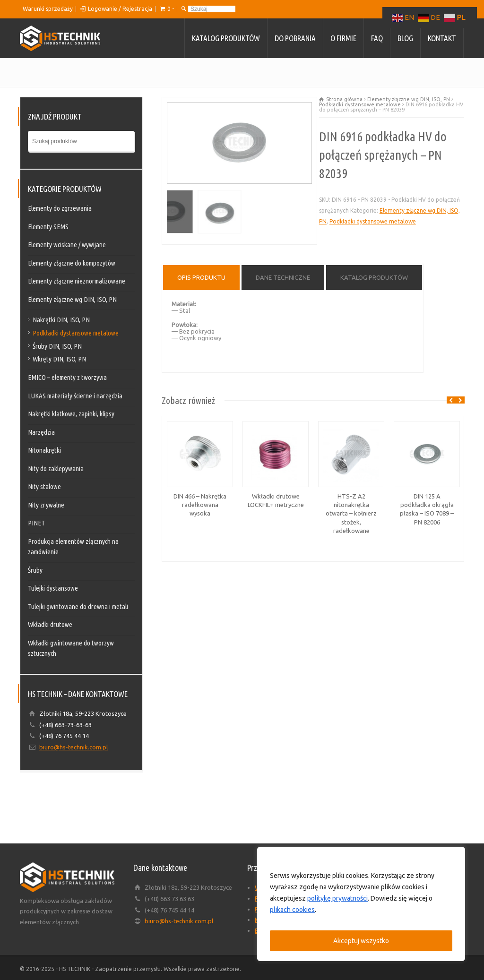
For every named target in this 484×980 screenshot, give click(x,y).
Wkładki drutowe (50, 624)
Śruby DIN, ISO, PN (57, 346)
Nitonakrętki (44, 450)
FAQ (377, 38)
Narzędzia (41, 432)
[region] (361, 904)
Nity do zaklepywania (56, 469)
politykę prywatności (337, 898)
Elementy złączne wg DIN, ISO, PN (409, 99)
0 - (171, 9)
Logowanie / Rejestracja (120, 9)
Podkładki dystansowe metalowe (360, 104)
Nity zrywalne (46, 505)
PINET (36, 523)
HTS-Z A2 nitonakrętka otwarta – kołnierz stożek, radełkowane (351, 513)
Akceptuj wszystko (361, 941)
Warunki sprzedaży (48, 9)
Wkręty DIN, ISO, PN (59, 359)
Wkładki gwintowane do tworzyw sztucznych (71, 648)
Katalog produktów (226, 38)
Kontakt (442, 38)
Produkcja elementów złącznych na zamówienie (73, 547)
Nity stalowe (44, 486)
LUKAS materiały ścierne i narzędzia (75, 396)
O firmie (343, 38)
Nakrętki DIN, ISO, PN (61, 320)
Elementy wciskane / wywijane (67, 245)
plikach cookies (292, 910)
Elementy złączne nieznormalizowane (77, 281)
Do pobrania (295, 38)
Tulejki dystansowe (53, 588)
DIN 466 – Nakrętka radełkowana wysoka (200, 505)
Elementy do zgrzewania (60, 208)
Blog (405, 38)
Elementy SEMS (48, 227)
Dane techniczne (283, 277)
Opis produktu (201, 277)
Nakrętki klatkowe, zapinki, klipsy (71, 414)
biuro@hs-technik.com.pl (73, 747)
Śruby (35, 570)
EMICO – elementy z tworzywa (67, 377)
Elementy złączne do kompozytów (72, 263)
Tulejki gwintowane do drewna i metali (78, 606)
